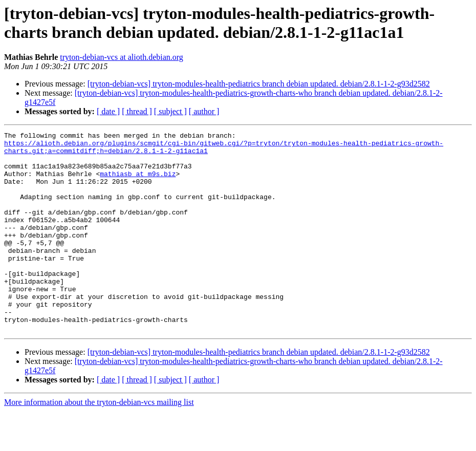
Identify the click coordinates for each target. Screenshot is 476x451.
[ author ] (204, 111)
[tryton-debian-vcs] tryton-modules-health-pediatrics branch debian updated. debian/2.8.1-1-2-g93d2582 (259, 84)
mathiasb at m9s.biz (138, 183)
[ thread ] (137, 111)
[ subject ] (170, 111)
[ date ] (108, 111)
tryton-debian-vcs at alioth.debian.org (122, 57)
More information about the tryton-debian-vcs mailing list (99, 442)
